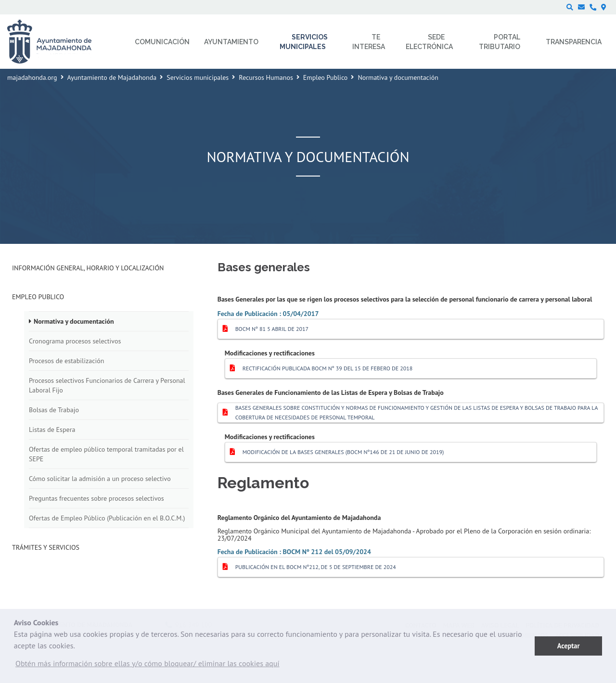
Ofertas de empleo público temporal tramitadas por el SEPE (106, 454)
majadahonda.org (32, 77)
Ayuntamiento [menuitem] (231, 42)
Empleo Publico (326, 77)
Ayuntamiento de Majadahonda (112, 77)
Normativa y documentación (74, 321)
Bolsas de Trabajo (54, 410)
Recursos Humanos (266, 77)
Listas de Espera (52, 430)
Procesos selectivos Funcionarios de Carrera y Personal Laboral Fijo (107, 385)
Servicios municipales (198, 77)
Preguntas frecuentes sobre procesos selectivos (96, 498)
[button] (148, 666)
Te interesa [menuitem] (369, 42)
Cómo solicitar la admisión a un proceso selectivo (100, 479)
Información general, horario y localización (88, 268)
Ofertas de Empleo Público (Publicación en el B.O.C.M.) (107, 518)
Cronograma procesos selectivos (75, 341)
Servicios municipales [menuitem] (304, 42)
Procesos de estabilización (66, 361)
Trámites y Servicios (46, 547)
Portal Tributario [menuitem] (500, 42)
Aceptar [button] (569, 646)
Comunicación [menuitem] (162, 42)
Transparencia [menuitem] (574, 42)
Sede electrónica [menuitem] (429, 42)
